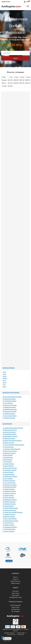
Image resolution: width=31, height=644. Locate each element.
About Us (16, 577)
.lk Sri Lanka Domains (9, 483)
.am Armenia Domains (9, 432)
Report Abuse (15, 595)
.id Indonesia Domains (9, 399)
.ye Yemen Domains (8, 531)
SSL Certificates (16, 611)
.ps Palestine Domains (9, 504)
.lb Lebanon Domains (9, 481)
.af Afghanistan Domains (10, 430)
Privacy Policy (21, 635)
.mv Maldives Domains (9, 491)
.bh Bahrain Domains (9, 439)
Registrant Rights (21, 633)
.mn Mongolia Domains (9, 487)
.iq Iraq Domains (7, 460)
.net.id (4, 383)
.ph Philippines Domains (10, 409)
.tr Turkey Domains (8, 523)
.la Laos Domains (8, 403)
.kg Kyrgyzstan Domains (10, 468)
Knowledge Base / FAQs (16, 597)
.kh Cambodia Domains (9, 401)
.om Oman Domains (8, 498)
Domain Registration (15, 605)
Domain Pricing (15, 607)
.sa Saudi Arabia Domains (10, 508)
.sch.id (4, 376)
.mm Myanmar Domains (10, 405)
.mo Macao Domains (9, 489)
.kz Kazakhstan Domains (10, 476)
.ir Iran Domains (7, 462)
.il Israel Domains (8, 455)
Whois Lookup (15, 593)
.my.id (4, 374)
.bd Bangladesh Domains (10, 436)
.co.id (4, 372)
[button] (6, 2)
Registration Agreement (9, 633)
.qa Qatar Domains (8, 506)
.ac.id (4, 380)
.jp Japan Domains (8, 466)
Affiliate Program (15, 583)
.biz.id (4, 387)
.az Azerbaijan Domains (10, 434)
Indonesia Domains (9, 368)
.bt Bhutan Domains (8, 443)
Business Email (16, 609)
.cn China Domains (8, 447)
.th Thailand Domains (9, 414)
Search (15, 58)
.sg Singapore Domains (9, 412)
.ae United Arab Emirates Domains (13, 428)
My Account (15, 591)
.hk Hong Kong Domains (10, 451)
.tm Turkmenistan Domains (10, 521)
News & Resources (15, 581)
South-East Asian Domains (11, 393)
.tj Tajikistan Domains (9, 517)
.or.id (4, 385)
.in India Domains (8, 457)
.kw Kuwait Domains (9, 474)
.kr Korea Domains (8, 472)
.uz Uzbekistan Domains (10, 527)
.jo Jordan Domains (8, 464)
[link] (7, 639)
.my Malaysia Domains (9, 407)
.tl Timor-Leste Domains (10, 416)
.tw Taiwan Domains (8, 525)
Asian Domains (7, 424)
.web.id (5, 378)
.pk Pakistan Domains (9, 502)
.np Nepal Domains (8, 496)
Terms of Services (11, 635)
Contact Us (15, 579)
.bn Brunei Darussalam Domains (12, 397)
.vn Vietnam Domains (9, 418)
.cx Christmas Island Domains (11, 449)
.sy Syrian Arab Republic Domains (13, 512)
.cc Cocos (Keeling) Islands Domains (13, 445)
